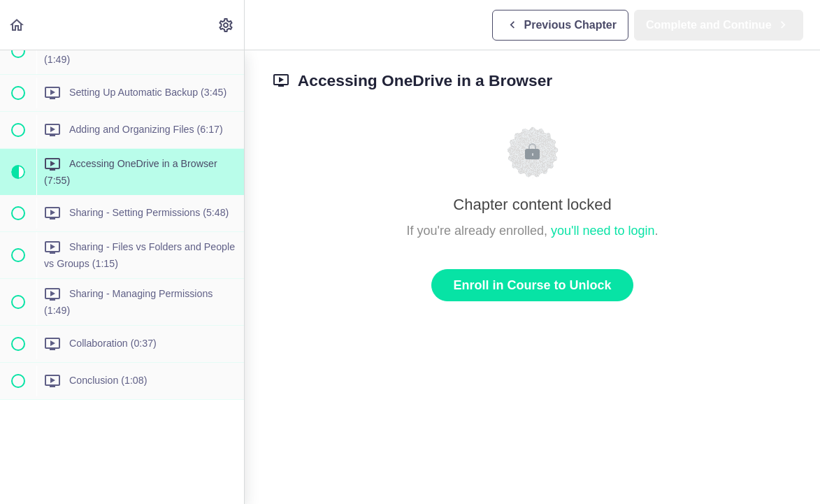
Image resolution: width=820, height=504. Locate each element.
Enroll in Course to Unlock (532, 285)
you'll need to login (603, 231)
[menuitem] (226, 25)
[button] (17, 25)
